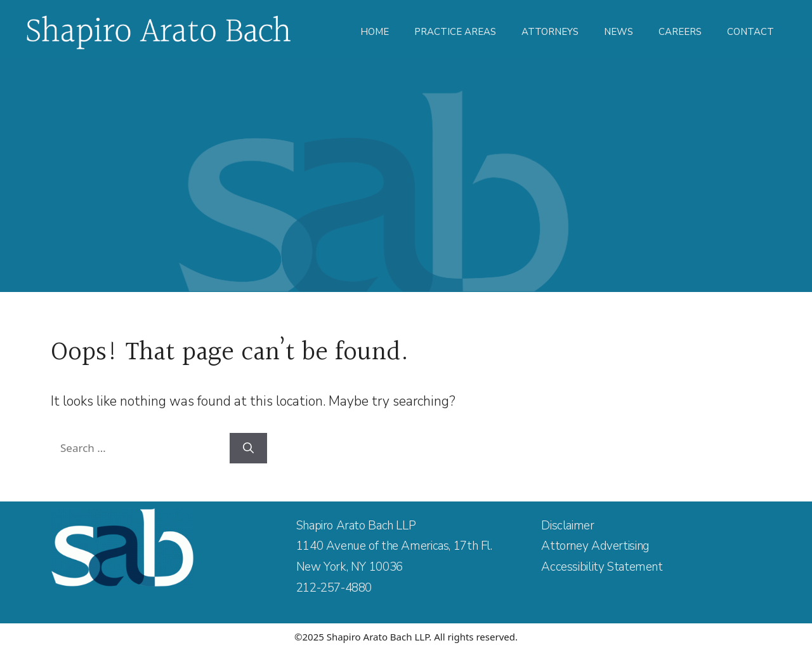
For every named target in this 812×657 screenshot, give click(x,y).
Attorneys (550, 32)
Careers (680, 32)
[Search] (248, 448)
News (619, 32)
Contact (750, 32)
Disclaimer (567, 526)
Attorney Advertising (595, 546)
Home (375, 32)
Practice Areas (455, 32)
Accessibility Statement (602, 567)
